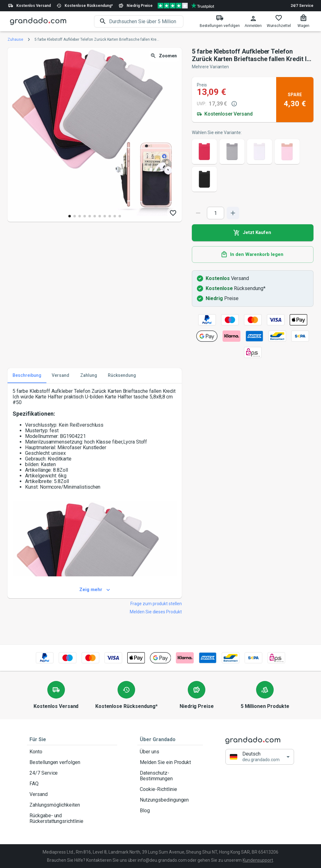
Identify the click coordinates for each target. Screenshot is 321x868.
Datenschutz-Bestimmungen (170, 776)
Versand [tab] (61, 376)
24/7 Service (302, 6)
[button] (260, 757)
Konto (72, 752)
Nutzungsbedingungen (170, 800)
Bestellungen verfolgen (72, 762)
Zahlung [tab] (89, 376)
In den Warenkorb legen (253, 255)
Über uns (170, 752)
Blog (170, 811)
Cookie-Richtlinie (170, 789)
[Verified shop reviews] (186, 6)
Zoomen (164, 56)
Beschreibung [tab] (27, 376)
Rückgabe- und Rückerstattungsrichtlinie (72, 819)
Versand (72, 794)
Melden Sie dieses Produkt (156, 612)
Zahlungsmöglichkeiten (72, 805)
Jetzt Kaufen (253, 233)
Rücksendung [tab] (122, 376)
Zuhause (15, 39)
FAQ (72, 784)
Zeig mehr (95, 590)
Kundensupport (258, 860)
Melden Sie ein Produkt (170, 762)
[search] (146, 21)
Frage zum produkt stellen (156, 604)
